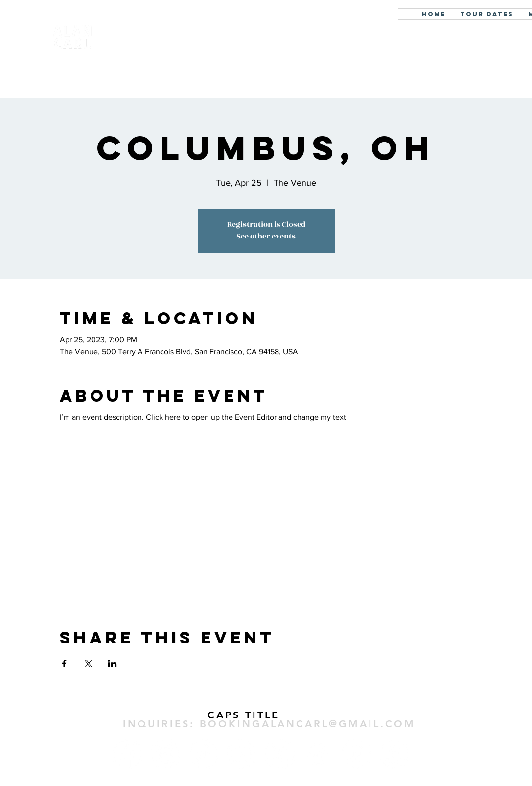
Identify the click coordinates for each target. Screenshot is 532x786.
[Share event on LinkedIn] (112, 664)
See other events (266, 236)
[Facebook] (127, 754)
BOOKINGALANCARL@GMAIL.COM (308, 724)
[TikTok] (204, 754)
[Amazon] (394, 754)
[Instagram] (165, 754)
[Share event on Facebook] (64, 664)
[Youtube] (242, 754)
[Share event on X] (88, 664)
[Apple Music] (356, 754)
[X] (280, 754)
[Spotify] (318, 754)
